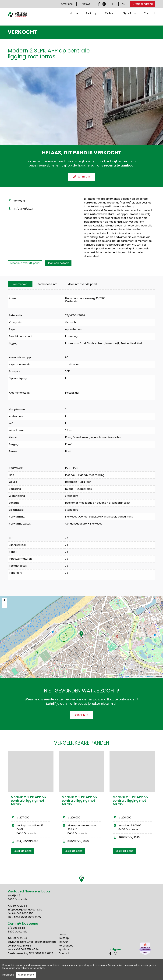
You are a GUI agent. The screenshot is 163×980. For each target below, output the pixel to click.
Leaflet (127, 677)
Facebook (100, 4)
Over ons (67, 4)
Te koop (92, 18)
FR (114, 4)
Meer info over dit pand (25, 263)
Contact (149, 18)
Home (74, 18)
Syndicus (130, 18)
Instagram (104, 4)
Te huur (110, 18)
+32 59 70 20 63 (17, 906)
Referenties (66, 946)
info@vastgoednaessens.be (25, 910)
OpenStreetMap (146, 677)
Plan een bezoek (58, 263)
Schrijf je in (81, 715)
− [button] (4, 605)
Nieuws (86, 4)
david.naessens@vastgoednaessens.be (32, 942)
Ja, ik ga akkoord (26, 976)
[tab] (20, 284)
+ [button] (4, 601)
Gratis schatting (143, 4)
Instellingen (8, 976)
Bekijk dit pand (23, 851)
